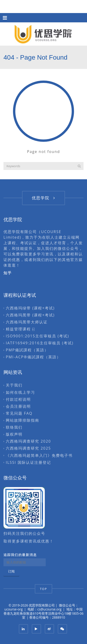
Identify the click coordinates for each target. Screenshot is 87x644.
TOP (43, 589)
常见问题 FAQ (19, 413)
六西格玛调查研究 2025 (28, 448)
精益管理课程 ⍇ (20, 329)
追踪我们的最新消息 (20, 555)
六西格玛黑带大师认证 (27, 322)
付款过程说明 (18, 399)
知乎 (8, 273)
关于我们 (14, 385)
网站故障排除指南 (23, 420)
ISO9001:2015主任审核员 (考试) (37, 336)
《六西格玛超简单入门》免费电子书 (39, 455)
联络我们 (14, 427)
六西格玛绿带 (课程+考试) (30, 308)
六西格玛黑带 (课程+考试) (30, 315)
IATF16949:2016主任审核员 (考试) (40, 343)
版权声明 (14, 434)
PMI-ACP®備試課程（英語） (33, 357)
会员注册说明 (18, 406)
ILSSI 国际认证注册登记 (28, 462)
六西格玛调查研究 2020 (28, 441)
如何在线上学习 (20, 392)
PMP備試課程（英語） (27, 350)
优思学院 (43, 198)
